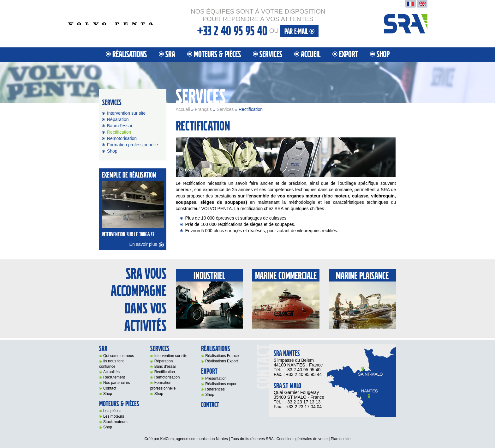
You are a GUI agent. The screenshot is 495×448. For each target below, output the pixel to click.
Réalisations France (222, 356)
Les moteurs (114, 416)
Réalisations (130, 54)
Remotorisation (122, 138)
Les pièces (112, 411)
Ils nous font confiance (111, 364)
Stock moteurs (115, 422)
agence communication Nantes (202, 439)
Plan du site (341, 439)
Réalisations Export (221, 361)
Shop (383, 54)
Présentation (216, 378)
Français (203, 109)
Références (215, 389)
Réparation (118, 119)
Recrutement (114, 377)
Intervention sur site (126, 113)
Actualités (111, 372)
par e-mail (299, 31)
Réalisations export (221, 384)
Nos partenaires (117, 383)
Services (225, 109)
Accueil (311, 54)
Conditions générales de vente (302, 439)
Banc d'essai (119, 126)
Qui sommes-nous (119, 356)
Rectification (119, 132)
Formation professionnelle (132, 145)
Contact (110, 388)
